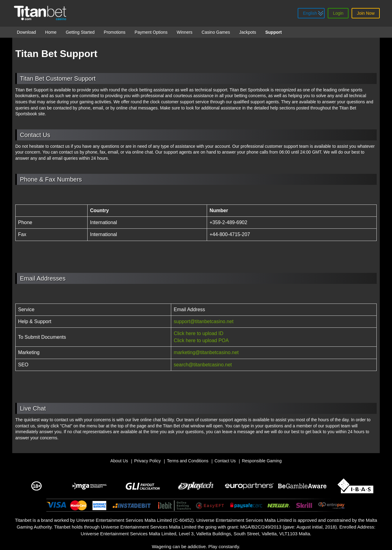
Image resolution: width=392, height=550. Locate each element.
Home (51, 32)
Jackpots (248, 32)
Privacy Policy (147, 461)
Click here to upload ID (198, 333)
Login (338, 13)
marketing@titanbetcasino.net (206, 352)
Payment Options (151, 32)
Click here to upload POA (201, 340)
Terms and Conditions (188, 461)
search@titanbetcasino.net (203, 365)
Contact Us (225, 461)
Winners (185, 32)
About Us (119, 461)
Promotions (115, 32)
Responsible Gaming (262, 461)
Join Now (366, 13)
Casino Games (216, 32)
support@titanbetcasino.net (204, 321)
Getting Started (80, 32)
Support (273, 32)
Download (26, 32)
